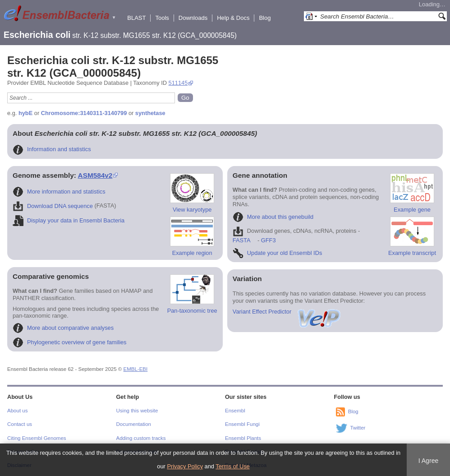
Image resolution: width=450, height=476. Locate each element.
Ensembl (235, 411)
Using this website (137, 411)
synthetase (150, 113)
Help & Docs (233, 18)
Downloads (193, 18)
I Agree (429, 461)
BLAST (136, 18)
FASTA (241, 240)
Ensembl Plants (243, 438)
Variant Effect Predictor (287, 312)
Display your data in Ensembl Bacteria (69, 220)
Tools (162, 18)
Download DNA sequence (53, 206)
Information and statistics (52, 149)
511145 (178, 83)
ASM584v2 (95, 175)
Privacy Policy (185, 466)
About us (17, 411)
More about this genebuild (273, 217)
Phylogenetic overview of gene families (70, 342)
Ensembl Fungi (242, 424)
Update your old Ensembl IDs (277, 253)
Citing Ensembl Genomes (37, 438)
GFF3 (268, 240)
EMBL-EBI (136, 369)
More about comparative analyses (63, 328)
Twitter (358, 428)
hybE (25, 113)
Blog (265, 18)
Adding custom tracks (141, 438)
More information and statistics (59, 192)
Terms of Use (232, 466)
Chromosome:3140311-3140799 (84, 113)
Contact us (20, 424)
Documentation (134, 424)
